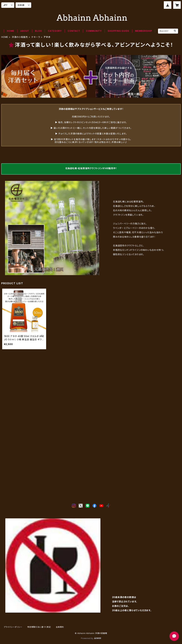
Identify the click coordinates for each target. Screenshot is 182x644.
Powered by (91, 638)
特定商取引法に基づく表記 (39, 627)
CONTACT (74, 31)
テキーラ (36, 37)
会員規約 (60, 627)
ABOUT (25, 31)
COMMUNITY (94, 31)
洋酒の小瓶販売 (20, 37)
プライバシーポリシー (13, 627)
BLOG (38, 31)
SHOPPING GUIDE (118, 31)
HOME (11, 31)
